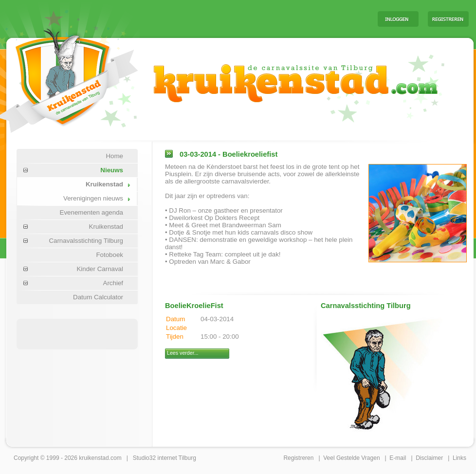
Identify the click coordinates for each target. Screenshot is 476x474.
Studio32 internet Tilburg (165, 458)
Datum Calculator (98, 297)
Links (459, 458)
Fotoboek (110, 255)
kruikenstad (94, 458)
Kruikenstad (104, 184)
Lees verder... (183, 353)
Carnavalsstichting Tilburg (86, 241)
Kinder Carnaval (100, 269)
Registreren (298, 458)
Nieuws (112, 170)
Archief (113, 283)
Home (114, 156)
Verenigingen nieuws (93, 198)
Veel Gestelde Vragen (351, 458)
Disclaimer (429, 458)
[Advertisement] (249, 18)
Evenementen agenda (92, 212)
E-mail (398, 458)
